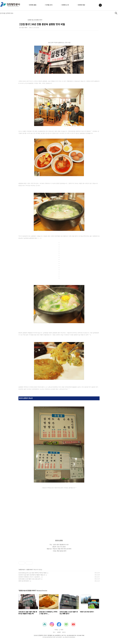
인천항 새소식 (22, 570)
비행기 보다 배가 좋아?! (24, 581)
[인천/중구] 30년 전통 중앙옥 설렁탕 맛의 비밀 (42, 24)
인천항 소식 (65, 5)
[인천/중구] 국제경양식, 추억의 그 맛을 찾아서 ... (30, 577)
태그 (54, 632)
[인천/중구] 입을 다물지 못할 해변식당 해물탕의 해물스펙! (32, 575)
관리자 (64, 632)
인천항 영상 (81, 5)
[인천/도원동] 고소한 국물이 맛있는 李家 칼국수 (30, 579)
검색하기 (116, 13)
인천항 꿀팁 (33, 5)
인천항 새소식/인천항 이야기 (35, 20)
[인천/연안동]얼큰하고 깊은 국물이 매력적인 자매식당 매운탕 (32, 573)
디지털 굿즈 (49, 5)
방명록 (59, 632)
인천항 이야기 (30, 570)
